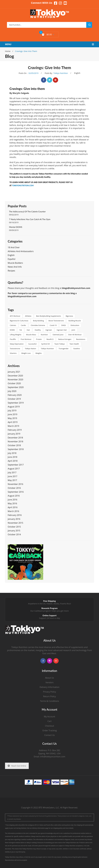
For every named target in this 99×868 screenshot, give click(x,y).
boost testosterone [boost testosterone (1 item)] (56, 321)
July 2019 (12, 410)
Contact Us (50, 735)
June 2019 (13, 414)
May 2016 (12, 503)
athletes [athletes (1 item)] (28, 316)
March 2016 (13, 511)
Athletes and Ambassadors (21, 251)
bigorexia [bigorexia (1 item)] (69, 316)
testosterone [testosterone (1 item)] (15, 349)
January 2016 (14, 519)
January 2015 (14, 531)
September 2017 (16, 465)
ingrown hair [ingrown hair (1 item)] (62, 330)
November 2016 (15, 484)
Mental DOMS (16, 227)
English (77, 73)
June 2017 (13, 476)
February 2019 (15, 430)
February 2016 (15, 515)
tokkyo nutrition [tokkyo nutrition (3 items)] (47, 349)
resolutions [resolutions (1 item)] (81, 339)
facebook (43, 661)
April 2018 (13, 461)
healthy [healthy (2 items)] (38, 330)
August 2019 (14, 407)
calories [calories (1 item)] (13, 325)
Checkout (49, 726)
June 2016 (13, 500)
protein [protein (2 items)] (39, 339)
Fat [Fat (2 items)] (21, 330)
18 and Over (14, 247)
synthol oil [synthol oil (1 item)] (45, 344)
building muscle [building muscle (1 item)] (75, 321)
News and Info (15, 267)
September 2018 (16, 449)
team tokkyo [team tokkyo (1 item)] (60, 344)
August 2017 (14, 469)
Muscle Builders (15, 263)
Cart (49, 721)
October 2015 (14, 527)
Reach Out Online (17, 766)
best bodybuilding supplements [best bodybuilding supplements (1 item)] (48, 316)
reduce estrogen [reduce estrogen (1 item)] (65, 339)
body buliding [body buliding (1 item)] (38, 321)
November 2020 (15, 380)
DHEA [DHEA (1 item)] (64, 325)
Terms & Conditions (50, 701)
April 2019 (13, 422)
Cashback (39, 611)
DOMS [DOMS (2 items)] (12, 330)
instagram (50, 661)
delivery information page (40, 828)
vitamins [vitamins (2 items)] (13, 353)
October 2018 (14, 445)
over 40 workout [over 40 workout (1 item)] (75, 335)
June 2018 (13, 457)
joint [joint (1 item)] (73, 330)
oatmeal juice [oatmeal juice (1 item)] (58, 335)
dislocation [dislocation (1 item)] (75, 325)
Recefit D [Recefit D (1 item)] (50, 339)
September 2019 (16, 403)
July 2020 (12, 391)
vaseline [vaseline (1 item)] (77, 349)
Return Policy (49, 696)
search (89, 25)
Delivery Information (49, 687)
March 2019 (13, 426)
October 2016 (14, 488)
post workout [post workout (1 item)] (26, 339)
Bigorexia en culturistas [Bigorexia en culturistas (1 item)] (19, 321)
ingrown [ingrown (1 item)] (49, 330)
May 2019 (12, 418)
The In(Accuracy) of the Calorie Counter (27, 211)
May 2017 (12, 480)
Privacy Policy (49, 692)
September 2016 (16, 492)
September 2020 (16, 387)
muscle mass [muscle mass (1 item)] (31, 335)
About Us (50, 678)
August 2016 (14, 496)
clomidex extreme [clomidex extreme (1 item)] (38, 325)
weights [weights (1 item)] (39, 353)
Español (12, 259)
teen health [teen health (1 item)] (74, 344)
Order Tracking (49, 730)
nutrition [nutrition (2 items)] (44, 335)
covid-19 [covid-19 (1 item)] (53, 325)
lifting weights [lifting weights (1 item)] (16, 335)
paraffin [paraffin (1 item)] (13, 339)
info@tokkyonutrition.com (53, 757)
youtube (56, 661)
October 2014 (14, 534)
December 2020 (15, 376)
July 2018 (12, 453)
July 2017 (12, 472)
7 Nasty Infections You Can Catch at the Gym (30, 219)
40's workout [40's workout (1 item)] (15, 316)
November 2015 (15, 523)
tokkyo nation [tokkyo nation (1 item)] (30, 349)
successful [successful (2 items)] (32, 344)
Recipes (11, 271)
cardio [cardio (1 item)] (23, 325)
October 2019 (14, 399)
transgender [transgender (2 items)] (64, 349)
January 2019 (14, 434)
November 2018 (15, 441)
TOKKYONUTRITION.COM (23, 185)
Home (8, 51)
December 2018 (15, 438)
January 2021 (14, 372)
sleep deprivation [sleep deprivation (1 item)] (17, 344)
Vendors (49, 682)
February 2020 (15, 395)
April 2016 (13, 507)
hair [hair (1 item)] (28, 330)
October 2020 (14, 383)
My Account (50, 717)
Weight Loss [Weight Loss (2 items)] (26, 353)
